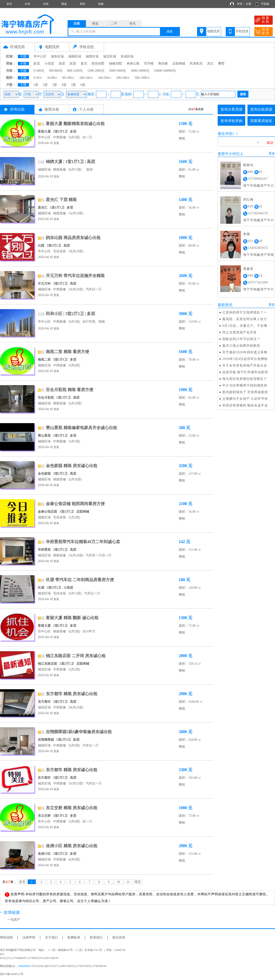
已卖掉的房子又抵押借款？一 (245, 312)
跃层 (73, 64)
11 (128, 882)
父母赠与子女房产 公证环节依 (245, 399)
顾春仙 (248, 165)
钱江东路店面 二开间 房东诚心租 (76, 656)
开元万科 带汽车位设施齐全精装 (75, 276)
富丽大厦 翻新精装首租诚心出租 (75, 124)
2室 (45, 85)
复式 (84, 64)
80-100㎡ (69, 78)
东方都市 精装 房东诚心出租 (72, 694)
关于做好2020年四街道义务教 (245, 352)
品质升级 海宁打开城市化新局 (245, 372)
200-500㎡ (123, 78)
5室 (73, 85)
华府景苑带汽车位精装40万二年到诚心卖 (83, 542)
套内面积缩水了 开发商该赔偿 (245, 392)
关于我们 (51, 938)
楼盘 (64, 4)
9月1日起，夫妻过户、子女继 (245, 326)
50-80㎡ (53, 78)
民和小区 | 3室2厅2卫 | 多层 (70, 314)
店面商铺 (179, 64)
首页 (9, 4)
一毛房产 (14, 920)
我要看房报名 (261, 121)
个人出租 (86, 109)
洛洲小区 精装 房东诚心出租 (72, 846)
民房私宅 (196, 64)
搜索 (170, 31)
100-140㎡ (86, 78)
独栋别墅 (115, 64)
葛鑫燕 (248, 269)
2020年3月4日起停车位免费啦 (245, 359)
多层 (37, 64)
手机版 (265, 4)
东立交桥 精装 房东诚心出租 (72, 808)
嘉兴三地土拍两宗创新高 (241, 346)
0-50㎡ (38, 78)
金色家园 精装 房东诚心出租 (72, 466)
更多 (272, 154)
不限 (23, 56)
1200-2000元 (96, 71)
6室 (83, 85)
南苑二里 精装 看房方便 (67, 352)
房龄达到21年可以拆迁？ (241, 339)
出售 (27, 4)
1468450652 (25, 966)
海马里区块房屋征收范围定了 (245, 379)
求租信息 (87, 47)
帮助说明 (6, 938)
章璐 (247, 234)
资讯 (82, 4)
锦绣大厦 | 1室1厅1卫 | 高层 (70, 162)
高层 (62, 64)
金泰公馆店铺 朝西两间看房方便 (75, 504)
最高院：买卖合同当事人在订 (245, 319)
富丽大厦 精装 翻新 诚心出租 (72, 618)
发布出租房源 (261, 109)
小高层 (49, 64)
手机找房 (242, 31)
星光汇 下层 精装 (61, 200)
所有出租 (17, 109)
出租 (46, 4)
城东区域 (57, 56)
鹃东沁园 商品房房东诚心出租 (73, 238)
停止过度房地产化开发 (239, 332)
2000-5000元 (118, 71)
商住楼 (163, 64)
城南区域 (75, 56)
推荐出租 (52, 109)
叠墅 (221, 64)
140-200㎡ (105, 78)
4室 (64, 85)
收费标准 (74, 938)
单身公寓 (133, 64)
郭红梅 (248, 200)
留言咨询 (119, 938)
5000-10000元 (140, 71)
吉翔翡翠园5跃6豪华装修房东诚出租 (79, 732)
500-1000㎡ (143, 78)
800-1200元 (75, 71)
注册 (248, 4)
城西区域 (92, 56)
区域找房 (17, 47)
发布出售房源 (231, 109)
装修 (101, 4)
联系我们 (96, 938)
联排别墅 (98, 64)
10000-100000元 (165, 71)
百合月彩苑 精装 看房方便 (70, 390)
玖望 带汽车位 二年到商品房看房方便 (80, 580)
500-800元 (56, 71)
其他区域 (127, 56)
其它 (210, 64)
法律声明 (29, 938)
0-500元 (39, 71)
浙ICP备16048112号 (12, 974)
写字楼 (149, 64)
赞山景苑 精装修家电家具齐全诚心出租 (81, 428)
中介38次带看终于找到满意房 (245, 385)
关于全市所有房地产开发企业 (245, 366)
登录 (240, 4)
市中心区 (40, 56)
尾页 (138, 882)
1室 (36, 85)
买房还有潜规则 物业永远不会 (245, 405)
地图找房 (213, 31)
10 (118, 882)
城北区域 (110, 56)
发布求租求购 (231, 121)
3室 (55, 85)
